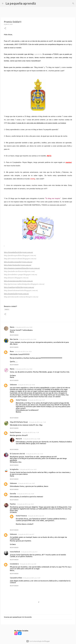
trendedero (14, 564)
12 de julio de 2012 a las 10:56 (24, 369)
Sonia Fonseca (21, 400)
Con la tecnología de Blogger (38, 641)
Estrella (13, 494)
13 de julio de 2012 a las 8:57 (26, 534)
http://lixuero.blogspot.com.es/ (16, 278)
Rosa (12, 351)
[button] (5, 28)
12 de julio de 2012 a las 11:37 (36, 400)
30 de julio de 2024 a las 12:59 (32, 578)
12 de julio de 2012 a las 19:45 (25, 504)
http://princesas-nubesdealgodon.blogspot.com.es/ (24, 284)
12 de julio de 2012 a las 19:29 (25, 494)
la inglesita (14, 469)
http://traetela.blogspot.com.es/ (16, 294)
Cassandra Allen (16, 578)
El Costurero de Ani (17, 454)
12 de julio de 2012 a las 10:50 (24, 327)
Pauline (13, 504)
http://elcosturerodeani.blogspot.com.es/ (20, 259)
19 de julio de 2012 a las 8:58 (28, 564)
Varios (7, 309)
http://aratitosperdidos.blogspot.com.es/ (20, 255)
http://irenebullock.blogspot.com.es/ (18, 252)
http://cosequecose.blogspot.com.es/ (18, 281)
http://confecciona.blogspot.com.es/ (18, 262)
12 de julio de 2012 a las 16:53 (28, 469)
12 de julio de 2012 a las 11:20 (37, 422)
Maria (12, 327)
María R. (19, 439)
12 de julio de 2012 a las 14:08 (31, 439)
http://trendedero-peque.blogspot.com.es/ (21, 275)
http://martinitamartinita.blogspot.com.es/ (21, 290)
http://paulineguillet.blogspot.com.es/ (19, 287)
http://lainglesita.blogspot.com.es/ (18, 265)
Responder (14, 335)
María (12, 369)
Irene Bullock (15, 552)
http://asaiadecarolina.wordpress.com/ (19, 271)
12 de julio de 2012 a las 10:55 (23, 351)
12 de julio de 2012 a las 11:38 (30, 432)
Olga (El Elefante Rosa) (19, 422)
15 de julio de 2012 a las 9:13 (29, 552)
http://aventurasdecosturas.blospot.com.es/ (21, 297)
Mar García (14, 339)
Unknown (13, 385)
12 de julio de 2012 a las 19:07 (26, 483)
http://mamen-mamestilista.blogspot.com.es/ (22, 268)
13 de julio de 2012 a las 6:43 (36, 516)
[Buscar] (39, 3)
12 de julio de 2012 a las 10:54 (27, 339)
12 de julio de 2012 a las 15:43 (34, 454)
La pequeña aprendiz (21, 3)
